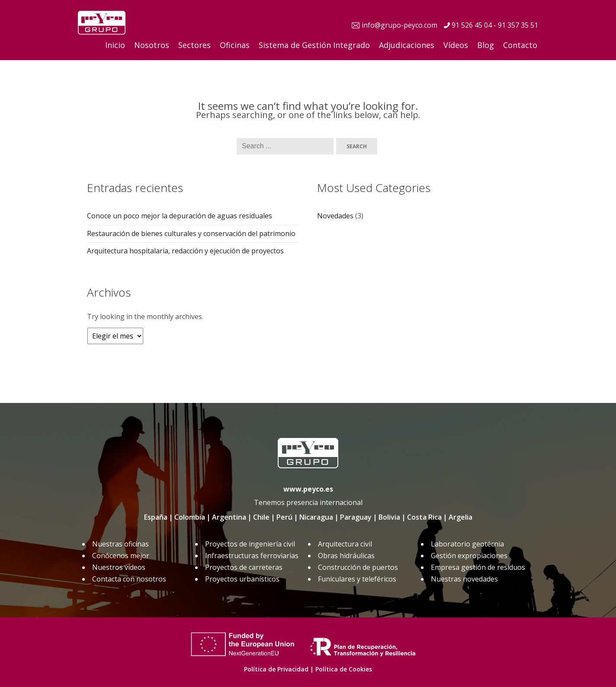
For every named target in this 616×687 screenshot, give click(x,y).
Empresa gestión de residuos (478, 567)
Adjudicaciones (407, 45)
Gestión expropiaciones (469, 556)
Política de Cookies (344, 669)
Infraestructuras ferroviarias (252, 556)
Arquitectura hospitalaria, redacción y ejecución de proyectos (185, 251)
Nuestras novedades (464, 579)
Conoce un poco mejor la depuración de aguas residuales (180, 216)
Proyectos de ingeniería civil (250, 544)
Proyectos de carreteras (244, 567)
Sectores (194, 45)
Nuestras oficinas (120, 544)
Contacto (520, 45)
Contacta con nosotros (129, 579)
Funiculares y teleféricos (357, 579)
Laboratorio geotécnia (467, 544)
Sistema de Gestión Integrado (314, 45)
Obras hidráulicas (346, 556)
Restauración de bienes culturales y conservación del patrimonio (191, 233)
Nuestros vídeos (119, 567)
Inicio (115, 45)
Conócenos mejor (121, 556)
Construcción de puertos (358, 567)
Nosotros (152, 45)
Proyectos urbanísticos (242, 579)
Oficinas (235, 45)
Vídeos (456, 45)
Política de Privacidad (276, 669)
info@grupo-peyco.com (399, 25)
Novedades (335, 216)
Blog (486, 45)
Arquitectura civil (345, 544)
